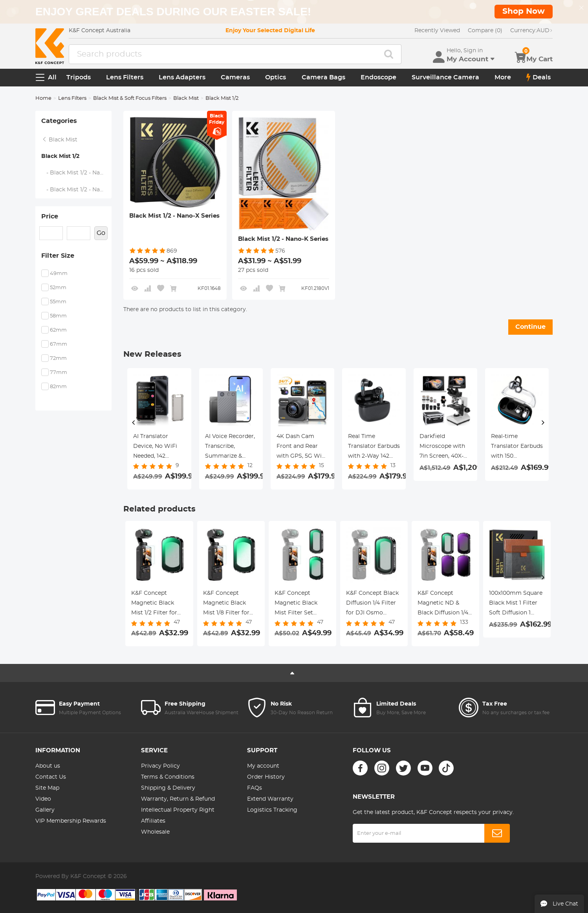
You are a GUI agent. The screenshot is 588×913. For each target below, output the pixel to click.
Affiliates (153, 821)
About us (48, 766)
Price (50, 216)
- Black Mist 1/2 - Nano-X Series (77, 173)
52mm (58, 288)
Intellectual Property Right (178, 810)
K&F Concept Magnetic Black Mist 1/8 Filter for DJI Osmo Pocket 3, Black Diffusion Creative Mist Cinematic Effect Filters (230, 604)
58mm (58, 316)
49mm (59, 274)
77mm (59, 373)
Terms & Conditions (168, 777)
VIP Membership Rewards (71, 821)
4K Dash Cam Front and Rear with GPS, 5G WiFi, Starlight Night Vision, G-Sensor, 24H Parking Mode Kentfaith (302, 447)
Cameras (235, 77)
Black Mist (186, 98)
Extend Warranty (270, 799)
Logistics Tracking (272, 810)
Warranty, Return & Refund (178, 799)
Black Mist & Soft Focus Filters (130, 98)
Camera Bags (323, 77)
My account (263, 766)
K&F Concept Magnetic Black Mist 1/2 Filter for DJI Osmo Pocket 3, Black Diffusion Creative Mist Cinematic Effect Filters (158, 604)
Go (101, 233)
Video (43, 799)
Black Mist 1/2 (60, 156)
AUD (531, 31)
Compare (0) (485, 31)
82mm (58, 387)
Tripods (79, 77)
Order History (266, 777)
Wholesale (155, 832)
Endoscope (378, 77)
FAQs (255, 788)
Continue (530, 327)
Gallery (45, 810)
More (503, 77)
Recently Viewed (437, 31)
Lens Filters (125, 77)
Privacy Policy (160, 766)
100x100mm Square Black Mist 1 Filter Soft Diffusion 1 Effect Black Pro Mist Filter (516, 604)
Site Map (47, 788)
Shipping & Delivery (168, 788)
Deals (539, 77)
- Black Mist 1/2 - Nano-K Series (77, 190)
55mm (58, 302)
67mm (59, 344)
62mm (58, 330)
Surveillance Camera (445, 77)
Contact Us (51, 777)
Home (43, 98)
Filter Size (58, 256)
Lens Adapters (182, 77)
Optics (276, 77)
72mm (58, 358)
